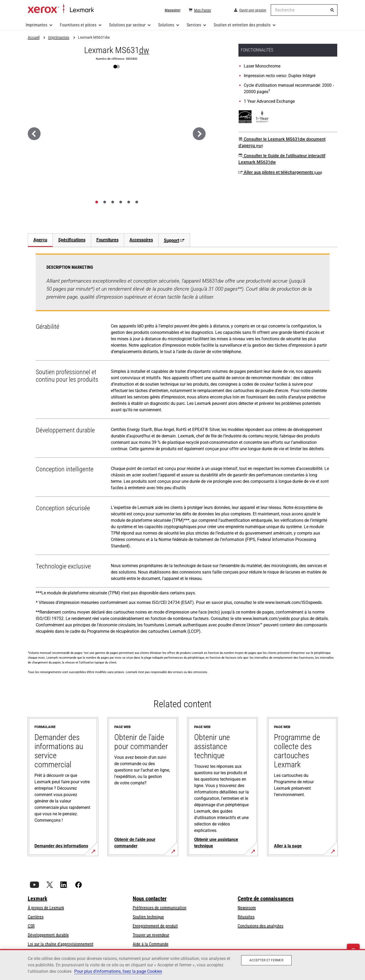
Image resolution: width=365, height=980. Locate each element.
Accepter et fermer (266, 960)
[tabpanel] (183, 446)
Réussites (246, 917)
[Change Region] (222, 10)
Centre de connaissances (266, 899)
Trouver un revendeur (151, 935)
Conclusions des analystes (260, 926)
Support (174, 240)
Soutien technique (148, 917)
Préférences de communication (160, 908)
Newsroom (247, 908)
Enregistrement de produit (155, 926)
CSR (31, 926)
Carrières (36, 917)
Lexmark (38, 899)
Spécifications (72, 240)
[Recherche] (332, 10)
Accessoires (141, 240)
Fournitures (107, 240)
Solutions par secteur (127, 25)
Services (194, 25)
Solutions (166, 25)
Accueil (61, 9)
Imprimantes (36, 25)
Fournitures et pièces (78, 25)
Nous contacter (150, 899)
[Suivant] (199, 134)
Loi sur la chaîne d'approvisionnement (61, 944)
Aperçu (40, 240)
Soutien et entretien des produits (242, 25)
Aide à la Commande (151, 944)
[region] (182, 965)
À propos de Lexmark (46, 908)
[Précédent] (34, 134)
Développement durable (48, 935)
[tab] (97, 202)
